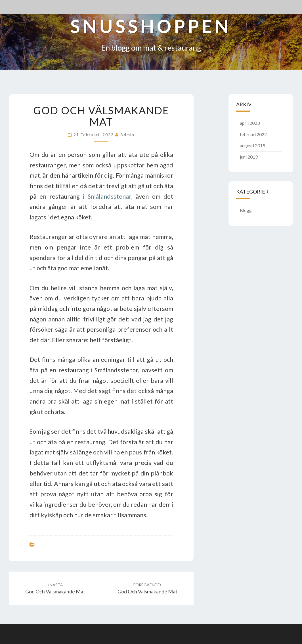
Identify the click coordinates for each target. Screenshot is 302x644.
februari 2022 (253, 134)
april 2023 (250, 123)
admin (127, 135)
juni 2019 (249, 157)
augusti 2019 (252, 145)
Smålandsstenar (109, 196)
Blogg (246, 210)
